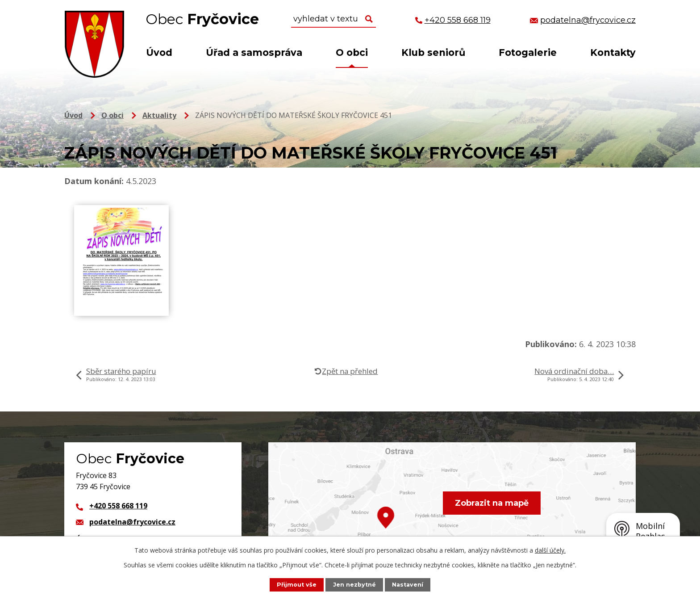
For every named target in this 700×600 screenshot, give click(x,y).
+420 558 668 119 (118, 506)
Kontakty (613, 52)
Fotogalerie (528, 52)
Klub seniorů (433, 52)
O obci (352, 52)
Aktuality (159, 115)
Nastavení (408, 585)
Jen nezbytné (354, 585)
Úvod (159, 52)
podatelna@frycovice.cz (132, 522)
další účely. (550, 550)
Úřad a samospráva (254, 52)
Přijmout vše (297, 585)
